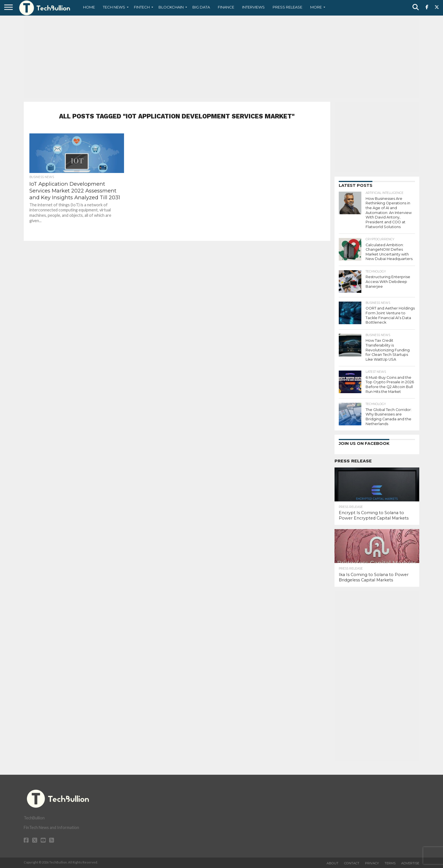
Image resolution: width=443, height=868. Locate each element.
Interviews (253, 7)
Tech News (114, 7)
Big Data (201, 7)
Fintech (142, 7)
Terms (390, 863)
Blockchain (171, 7)
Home (89, 7)
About (333, 863)
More (316, 7)
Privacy (372, 863)
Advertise (410, 863)
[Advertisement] (221, 58)
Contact (352, 863)
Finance (226, 7)
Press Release (287, 7)
